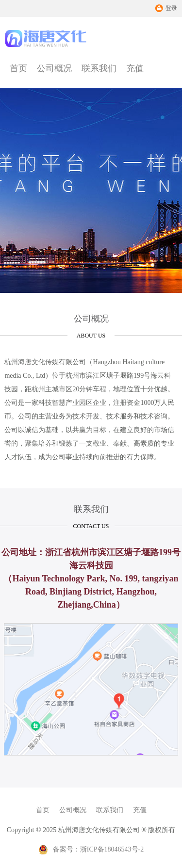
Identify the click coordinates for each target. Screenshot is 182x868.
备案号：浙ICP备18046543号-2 (91, 850)
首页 (18, 68)
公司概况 (54, 68)
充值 (135, 68)
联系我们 (99, 68)
